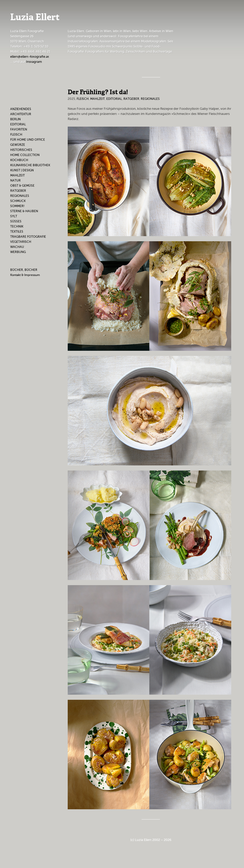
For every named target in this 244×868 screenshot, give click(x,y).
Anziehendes (21, 109)
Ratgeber (18, 191)
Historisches (21, 150)
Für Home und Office (28, 140)
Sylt (14, 216)
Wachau (17, 247)
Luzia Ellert (35, 18)
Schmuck (18, 201)
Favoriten (19, 129)
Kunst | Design (22, 170)
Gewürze (18, 145)
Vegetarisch (21, 242)
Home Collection (25, 155)
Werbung (18, 252)
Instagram (34, 62)
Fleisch (16, 135)
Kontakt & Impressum (25, 275)
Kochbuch (19, 160)
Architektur (21, 114)
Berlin (15, 119)
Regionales (20, 196)
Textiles (17, 232)
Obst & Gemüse (22, 186)
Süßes (16, 221)
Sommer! (17, 206)
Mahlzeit (18, 175)
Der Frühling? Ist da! (98, 92)
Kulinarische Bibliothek (30, 165)
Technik (17, 226)
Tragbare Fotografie (28, 237)
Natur (15, 180)
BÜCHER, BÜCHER (24, 270)
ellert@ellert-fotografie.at (30, 57)
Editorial (18, 124)
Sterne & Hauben (24, 211)
